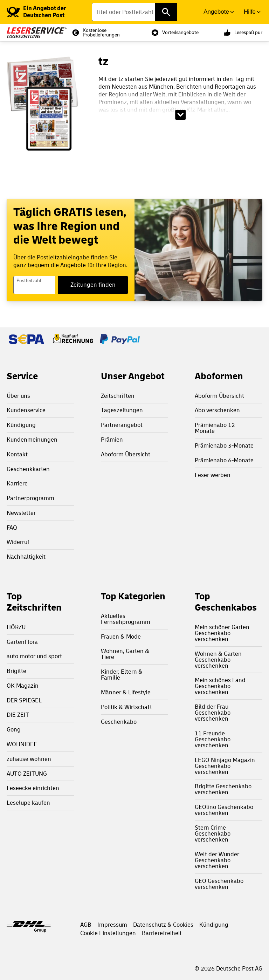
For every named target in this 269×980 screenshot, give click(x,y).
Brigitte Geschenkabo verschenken (223, 789)
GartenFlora (22, 642)
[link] (49, 12)
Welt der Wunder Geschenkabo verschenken (217, 860)
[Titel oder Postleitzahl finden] (134, 12)
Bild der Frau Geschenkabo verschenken (213, 713)
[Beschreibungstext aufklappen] (180, 115)
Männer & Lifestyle (126, 692)
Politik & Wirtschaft (126, 707)
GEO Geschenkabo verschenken (219, 884)
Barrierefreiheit (162, 933)
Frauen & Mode (121, 637)
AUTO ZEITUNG (27, 774)
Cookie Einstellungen (108, 933)
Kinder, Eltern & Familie (122, 675)
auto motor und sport (34, 656)
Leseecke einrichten (33, 788)
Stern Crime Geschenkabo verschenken (213, 834)
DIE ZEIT (18, 715)
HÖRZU (16, 627)
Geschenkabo (119, 722)
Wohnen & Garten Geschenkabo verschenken (218, 660)
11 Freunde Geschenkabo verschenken (213, 739)
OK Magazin (23, 686)
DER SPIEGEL (24, 700)
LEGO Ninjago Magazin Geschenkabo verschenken (225, 766)
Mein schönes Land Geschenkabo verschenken (220, 686)
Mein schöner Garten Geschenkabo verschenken (222, 633)
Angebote (216, 12)
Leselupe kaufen (28, 803)
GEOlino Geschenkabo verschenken (224, 810)
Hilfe (250, 12)
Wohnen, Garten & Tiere (125, 654)
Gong (14, 730)
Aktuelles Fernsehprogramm (126, 619)
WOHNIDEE (22, 744)
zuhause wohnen (29, 759)
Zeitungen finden (93, 285)
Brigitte (16, 671)
